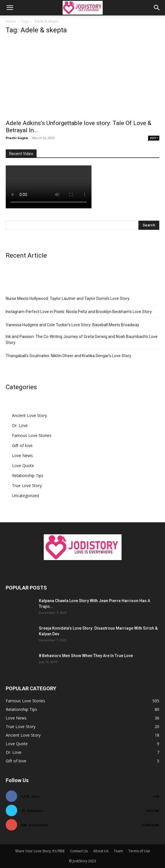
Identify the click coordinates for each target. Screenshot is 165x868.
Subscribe (150, 825)
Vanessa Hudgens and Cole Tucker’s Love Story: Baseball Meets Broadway (72, 325)
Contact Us (79, 851)
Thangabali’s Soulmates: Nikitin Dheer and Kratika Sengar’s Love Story (68, 356)
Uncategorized (25, 496)
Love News (22, 455)
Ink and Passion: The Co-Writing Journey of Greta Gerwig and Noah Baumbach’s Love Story (82, 340)
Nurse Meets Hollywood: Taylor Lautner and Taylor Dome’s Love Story (68, 298)
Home (11, 21)
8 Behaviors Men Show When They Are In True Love (86, 656)
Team (118, 851)
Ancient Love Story (29, 415)
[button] (10, 8)
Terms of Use (139, 851)
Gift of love (22, 445)
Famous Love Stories (32, 435)
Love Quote (23, 465)
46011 (154, 138)
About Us (101, 851)
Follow (153, 811)
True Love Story (27, 486)
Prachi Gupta (17, 138)
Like (156, 796)
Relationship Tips (28, 475)
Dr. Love (20, 425)
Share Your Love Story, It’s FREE (40, 851)
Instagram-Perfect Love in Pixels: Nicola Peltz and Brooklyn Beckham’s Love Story (79, 312)
